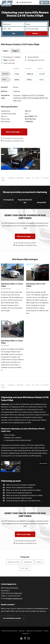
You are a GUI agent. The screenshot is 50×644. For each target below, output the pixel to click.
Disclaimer (26, 633)
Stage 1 (6, 51)
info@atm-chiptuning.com (14, 599)
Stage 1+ (15, 51)
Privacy (46, 631)
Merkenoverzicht (14, 562)
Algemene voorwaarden (34, 631)
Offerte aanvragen (13, 132)
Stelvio (39, 562)
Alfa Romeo (28, 562)
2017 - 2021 (25, 568)
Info (14, 33)
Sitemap (22, 631)
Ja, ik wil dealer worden (12, 618)
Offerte (35, 33)
